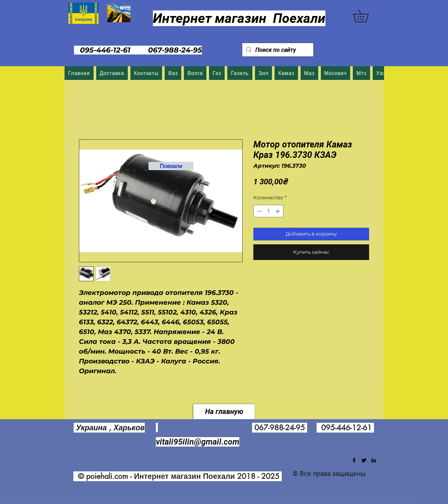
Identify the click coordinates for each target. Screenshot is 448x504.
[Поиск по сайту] (277, 50)
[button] (367, 16)
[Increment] (278, 211)
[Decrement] (259, 211)
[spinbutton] (269, 211)
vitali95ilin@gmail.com (198, 442)
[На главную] (224, 412)
